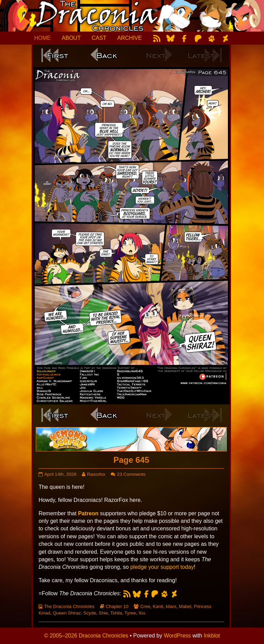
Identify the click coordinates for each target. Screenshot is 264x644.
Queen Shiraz (67, 613)
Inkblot (212, 636)
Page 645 (131, 460)
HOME (43, 38)
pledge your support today (162, 567)
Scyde (90, 613)
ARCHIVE (129, 38)
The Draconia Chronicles (69, 606)
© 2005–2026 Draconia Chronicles (86, 636)
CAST (99, 38)
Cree (145, 606)
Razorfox (96, 474)
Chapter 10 (117, 606)
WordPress (177, 636)
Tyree (130, 613)
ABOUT (71, 38)
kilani (171, 606)
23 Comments (131, 474)
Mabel (185, 606)
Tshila (116, 613)
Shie (103, 613)
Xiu (142, 613)
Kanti (158, 606)
